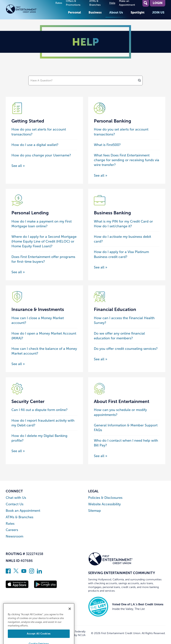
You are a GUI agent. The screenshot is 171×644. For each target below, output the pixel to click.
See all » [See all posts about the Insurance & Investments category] (18, 364)
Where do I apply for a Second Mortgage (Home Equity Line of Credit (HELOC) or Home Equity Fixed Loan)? (44, 241)
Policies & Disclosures (105, 498)
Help (112, 3)
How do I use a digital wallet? (35, 145)
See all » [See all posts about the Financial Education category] (101, 359)
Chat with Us (16, 498)
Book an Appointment (23, 511)
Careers (12, 530)
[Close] (70, 614)
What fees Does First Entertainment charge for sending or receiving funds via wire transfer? (127, 160)
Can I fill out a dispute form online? (40, 410)
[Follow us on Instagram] (32, 572)
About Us (116, 12)
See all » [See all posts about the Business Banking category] (101, 267)
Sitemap (95, 511)
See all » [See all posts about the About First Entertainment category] (101, 456)
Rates (59, 3)
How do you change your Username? (41, 155)
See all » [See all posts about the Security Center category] (18, 451)
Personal (74, 12)
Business (95, 12)
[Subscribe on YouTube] (24, 572)
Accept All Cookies (39, 639)
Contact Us (15, 504)
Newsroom (14, 536)
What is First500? (107, 145)
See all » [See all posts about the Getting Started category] (18, 166)
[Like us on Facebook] (8, 572)
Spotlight (138, 12)
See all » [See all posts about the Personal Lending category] (18, 272)
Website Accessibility (104, 504)
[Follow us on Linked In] (39, 572)
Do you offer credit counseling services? (126, 349)
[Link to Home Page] (28, 10)
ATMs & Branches (20, 517)
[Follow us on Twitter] (16, 572)
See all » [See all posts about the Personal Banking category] (101, 175)
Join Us (158, 12)
